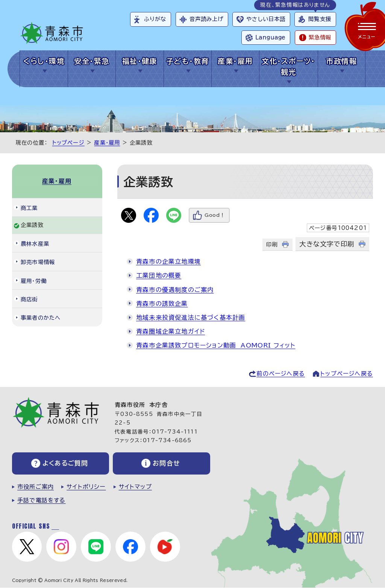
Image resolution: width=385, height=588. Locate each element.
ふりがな (155, 19)
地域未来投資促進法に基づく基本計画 (191, 317)
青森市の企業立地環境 (168, 262)
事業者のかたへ (41, 317)
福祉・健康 (140, 61)
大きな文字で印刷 (327, 244)
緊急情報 (320, 37)
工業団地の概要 (159, 275)
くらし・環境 (44, 61)
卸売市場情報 (38, 262)
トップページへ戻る (347, 374)
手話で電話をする (42, 500)
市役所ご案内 (36, 487)
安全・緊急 (92, 61)
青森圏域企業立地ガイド (171, 331)
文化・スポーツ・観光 (289, 67)
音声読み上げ (207, 19)
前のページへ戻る (281, 374)
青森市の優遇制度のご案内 (175, 290)
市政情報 (341, 61)
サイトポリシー (86, 487)
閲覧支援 (320, 19)
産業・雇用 (235, 61)
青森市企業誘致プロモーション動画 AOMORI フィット (216, 345)
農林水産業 (35, 243)
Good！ (215, 215)
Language (270, 37)
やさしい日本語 (266, 19)
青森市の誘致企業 (162, 304)
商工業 (29, 207)
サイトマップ (135, 487)
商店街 (29, 299)
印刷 (272, 244)
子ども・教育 (188, 61)
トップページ (68, 143)
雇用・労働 (34, 280)
